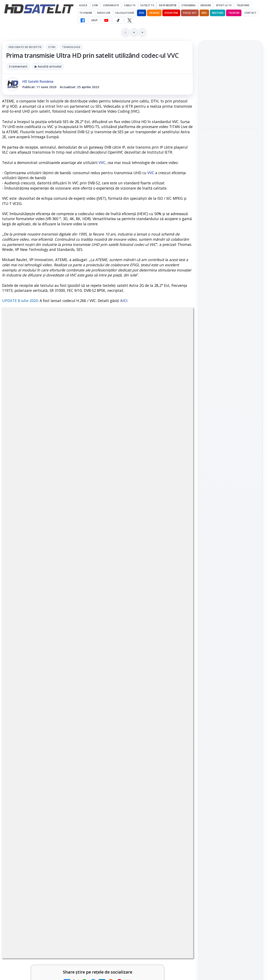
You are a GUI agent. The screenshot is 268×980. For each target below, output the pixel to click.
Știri (95, 5)
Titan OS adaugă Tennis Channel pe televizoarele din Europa (230, 84)
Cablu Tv (130, 5)
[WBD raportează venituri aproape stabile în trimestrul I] (78, 957)
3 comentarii (18, 66)
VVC (102, 163)
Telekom (234, 13)
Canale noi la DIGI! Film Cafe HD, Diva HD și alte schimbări (136, 952)
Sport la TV (224, 5)
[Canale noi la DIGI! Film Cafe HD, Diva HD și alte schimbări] (175, 957)
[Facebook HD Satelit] (83, 20)
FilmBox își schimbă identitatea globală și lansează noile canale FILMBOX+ (137, 896)
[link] (49, 780)
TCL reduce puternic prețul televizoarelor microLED (132, 766)
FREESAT (223, 685)
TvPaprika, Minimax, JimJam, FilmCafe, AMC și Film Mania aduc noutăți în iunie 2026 (37, 899)
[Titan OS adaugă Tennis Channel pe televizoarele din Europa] (231, 109)
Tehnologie (71, 47)
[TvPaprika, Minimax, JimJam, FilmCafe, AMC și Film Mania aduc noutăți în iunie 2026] (78, 898)
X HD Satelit (231, 618)
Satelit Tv (147, 5)
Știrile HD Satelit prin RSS (231, 644)
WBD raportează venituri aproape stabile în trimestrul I (37, 952)
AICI (124, 301)
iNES (204, 13)
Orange (154, 13)
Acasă (83, 5)
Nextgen (218, 13)
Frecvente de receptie (25, 47)
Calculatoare (125, 13)
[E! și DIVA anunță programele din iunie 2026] (175, 829)
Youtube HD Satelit (231, 595)
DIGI (142, 13)
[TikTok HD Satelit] (118, 20)
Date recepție (168, 5)
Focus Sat (190, 13)
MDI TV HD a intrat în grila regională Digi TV (228, 136)
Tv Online (86, 13)
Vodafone (171, 13)
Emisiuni (206, 5)
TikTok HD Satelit (231, 606)
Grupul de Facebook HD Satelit (231, 569)
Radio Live (104, 13)
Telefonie (243, 5)
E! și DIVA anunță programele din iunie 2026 (134, 822)
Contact (250, 13)
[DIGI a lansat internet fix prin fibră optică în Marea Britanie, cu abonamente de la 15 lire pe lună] (78, 770)
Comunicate (111, 5)
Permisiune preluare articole (231, 735)
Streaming (188, 5)
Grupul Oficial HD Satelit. (114, 643)
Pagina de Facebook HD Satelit (231, 552)
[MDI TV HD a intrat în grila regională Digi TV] (231, 159)
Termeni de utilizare (231, 749)
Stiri (52, 47)
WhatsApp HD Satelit (231, 583)
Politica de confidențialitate (231, 762)
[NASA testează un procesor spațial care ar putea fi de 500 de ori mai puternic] (231, 218)
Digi (208, 685)
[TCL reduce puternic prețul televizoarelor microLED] (175, 770)
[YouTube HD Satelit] (106, 20)
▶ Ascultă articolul (48, 66)
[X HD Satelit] (129, 20)
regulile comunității (70, 637)
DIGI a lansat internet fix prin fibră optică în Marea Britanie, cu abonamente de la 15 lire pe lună (39, 771)
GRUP (94, 20)
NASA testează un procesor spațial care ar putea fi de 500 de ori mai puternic (229, 191)
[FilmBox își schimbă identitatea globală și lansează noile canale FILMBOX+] (175, 898)
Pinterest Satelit (231, 630)
